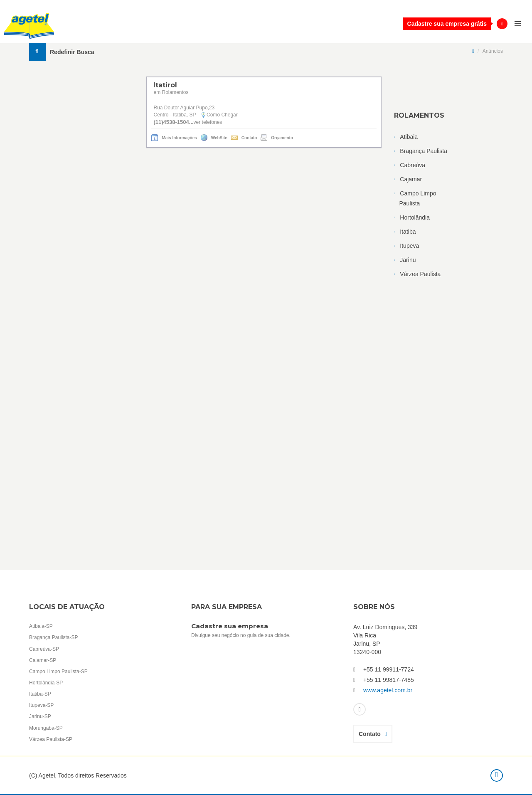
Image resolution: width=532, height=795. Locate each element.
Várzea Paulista (420, 274)
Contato (373, 734)
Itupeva (409, 246)
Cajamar (411, 179)
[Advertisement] (449, 352)
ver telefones (208, 122)
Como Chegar (222, 115)
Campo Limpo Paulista (418, 198)
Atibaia (409, 137)
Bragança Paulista (424, 151)
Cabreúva (413, 165)
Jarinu (408, 260)
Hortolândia (415, 217)
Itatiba (408, 232)
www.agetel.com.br (388, 690)
